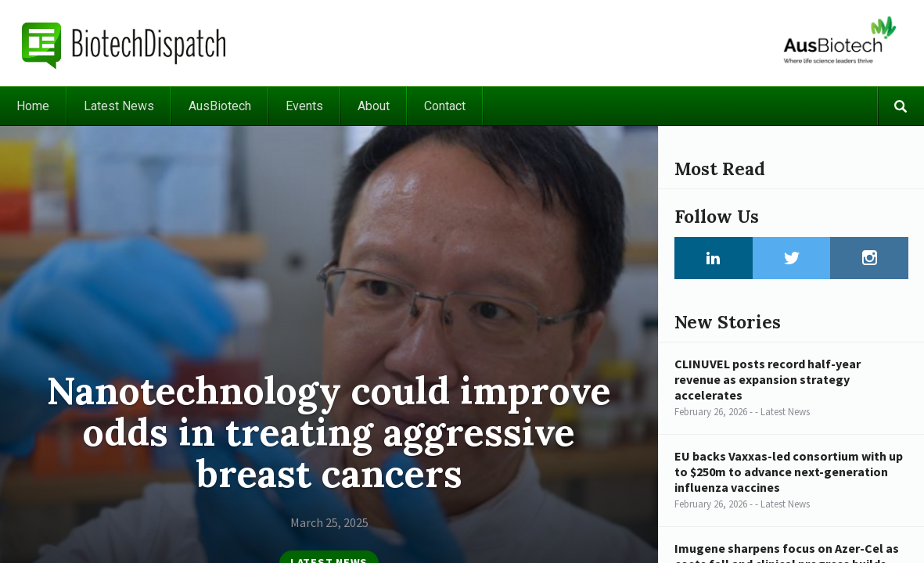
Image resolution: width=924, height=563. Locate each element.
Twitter (792, 258)
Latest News (119, 106)
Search (901, 106)
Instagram (869, 258)
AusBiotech (220, 106)
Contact (445, 106)
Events (304, 106)
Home (33, 106)
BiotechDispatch (124, 43)
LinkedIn (714, 258)
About (374, 106)
